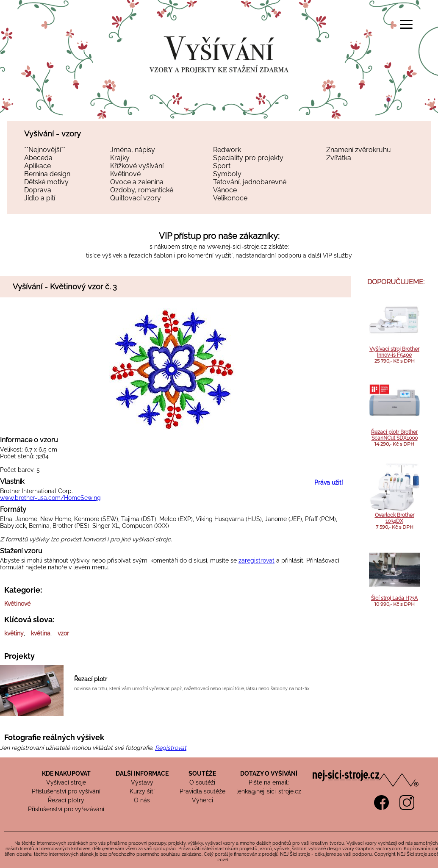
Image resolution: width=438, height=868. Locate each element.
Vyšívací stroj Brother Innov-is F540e (394, 352)
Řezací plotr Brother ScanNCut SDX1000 (394, 435)
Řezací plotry (66, 800)
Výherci (202, 800)
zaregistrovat (256, 560)
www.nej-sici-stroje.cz (237, 247)
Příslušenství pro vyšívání (66, 791)
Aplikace (37, 166)
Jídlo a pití (40, 198)
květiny (14, 633)
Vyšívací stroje (66, 782)
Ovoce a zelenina (137, 182)
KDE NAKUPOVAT (66, 774)
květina (41, 633)
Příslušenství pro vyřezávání (66, 809)
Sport (222, 166)
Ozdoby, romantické (142, 190)
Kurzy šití (142, 791)
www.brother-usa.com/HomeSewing (50, 498)
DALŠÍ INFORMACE (142, 774)
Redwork (227, 150)
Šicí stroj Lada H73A (394, 598)
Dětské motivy (46, 182)
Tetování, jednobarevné (250, 182)
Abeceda (38, 158)
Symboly (227, 174)
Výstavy (142, 782)
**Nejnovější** (45, 150)
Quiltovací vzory (136, 198)
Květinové (125, 174)
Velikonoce (230, 198)
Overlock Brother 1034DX (395, 518)
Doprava (38, 190)
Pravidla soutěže (202, 791)
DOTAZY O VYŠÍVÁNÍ (269, 774)
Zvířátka (339, 158)
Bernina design (47, 174)
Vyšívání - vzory (53, 134)
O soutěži (202, 782)
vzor (63, 633)
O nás (142, 800)
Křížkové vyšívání (137, 166)
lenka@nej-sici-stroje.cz (269, 791)
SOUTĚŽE (202, 774)
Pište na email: (269, 782)
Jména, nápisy (133, 150)
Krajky (120, 158)
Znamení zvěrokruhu (359, 150)
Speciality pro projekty (248, 158)
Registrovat (171, 748)
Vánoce (225, 190)
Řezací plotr (91, 679)
